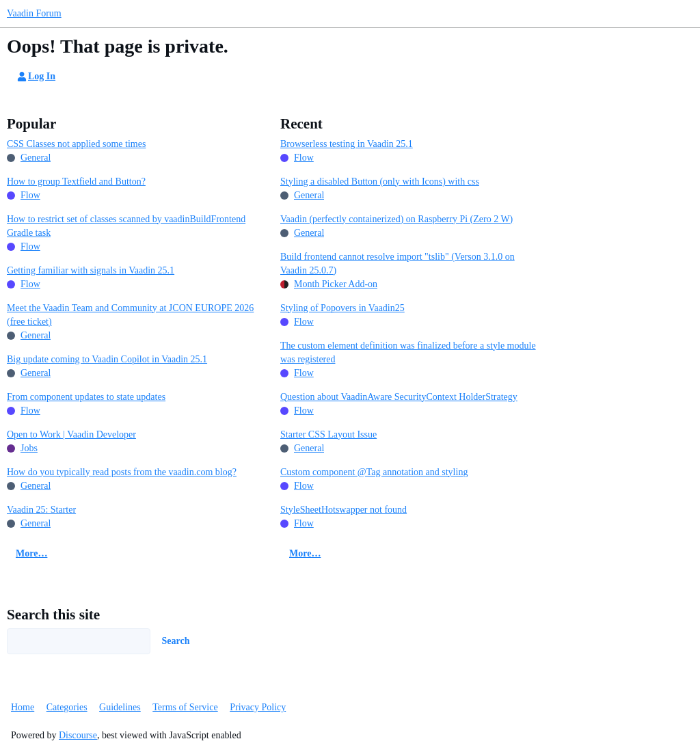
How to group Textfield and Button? (76, 182)
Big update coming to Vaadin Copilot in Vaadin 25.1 (107, 359)
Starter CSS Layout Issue (328, 434)
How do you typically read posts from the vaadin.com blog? (122, 472)
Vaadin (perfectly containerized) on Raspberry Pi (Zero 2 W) (396, 219)
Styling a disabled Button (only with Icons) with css (380, 182)
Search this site (53, 615)
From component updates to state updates (86, 397)
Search (176, 641)
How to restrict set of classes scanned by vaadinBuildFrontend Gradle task (126, 226)
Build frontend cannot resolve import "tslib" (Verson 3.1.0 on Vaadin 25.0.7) (398, 264)
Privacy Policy (258, 707)
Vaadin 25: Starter (41, 510)
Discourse (78, 735)
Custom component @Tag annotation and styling (374, 472)
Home (23, 707)
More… (31, 553)
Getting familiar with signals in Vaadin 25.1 (91, 270)
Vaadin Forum (34, 13)
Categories (67, 707)
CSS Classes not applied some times (76, 144)
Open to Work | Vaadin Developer (71, 434)
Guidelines (120, 707)
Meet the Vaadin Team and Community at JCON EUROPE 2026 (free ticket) (130, 315)
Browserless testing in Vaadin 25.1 (347, 144)
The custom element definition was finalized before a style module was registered (408, 352)
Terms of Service (185, 707)
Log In (36, 77)
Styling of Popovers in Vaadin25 (342, 308)
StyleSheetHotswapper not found (344, 510)
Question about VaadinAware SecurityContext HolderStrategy (399, 397)
